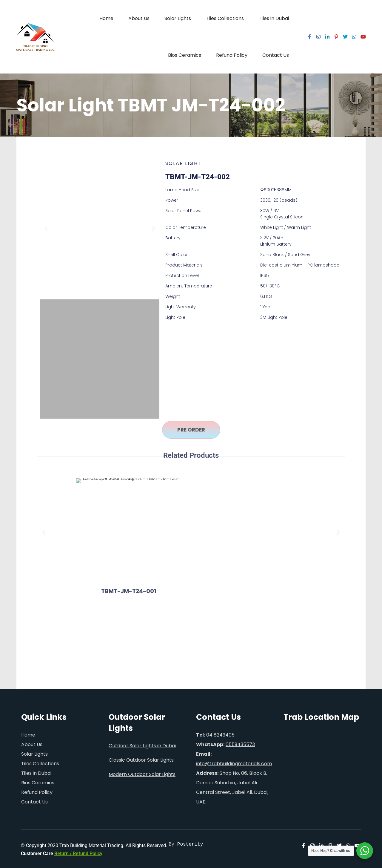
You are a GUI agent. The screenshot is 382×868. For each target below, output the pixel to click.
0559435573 (240, 743)
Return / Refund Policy (78, 852)
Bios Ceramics (38, 781)
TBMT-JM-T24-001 (129, 452)
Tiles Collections (40, 762)
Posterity (190, 843)
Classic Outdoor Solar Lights (141, 758)
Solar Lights (34, 752)
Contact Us (34, 800)
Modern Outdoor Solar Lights (142, 773)
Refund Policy (37, 790)
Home (28, 733)
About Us (32, 743)
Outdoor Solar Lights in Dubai (142, 744)
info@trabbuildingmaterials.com (234, 762)
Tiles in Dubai (36, 771)
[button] (46, 213)
